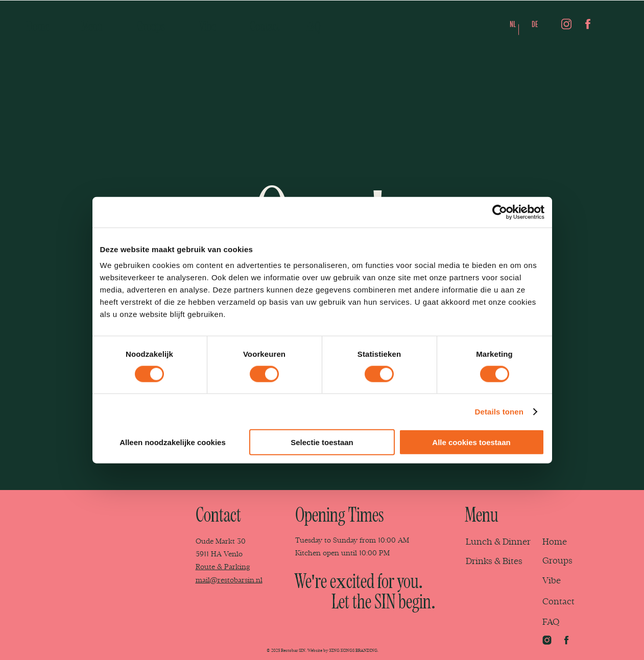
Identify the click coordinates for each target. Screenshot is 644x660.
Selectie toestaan (322, 442)
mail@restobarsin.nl (229, 580)
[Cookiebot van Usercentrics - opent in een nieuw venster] (500, 212)
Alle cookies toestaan (471, 442)
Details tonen (499, 411)
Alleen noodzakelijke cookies (173, 442)
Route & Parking (223, 567)
